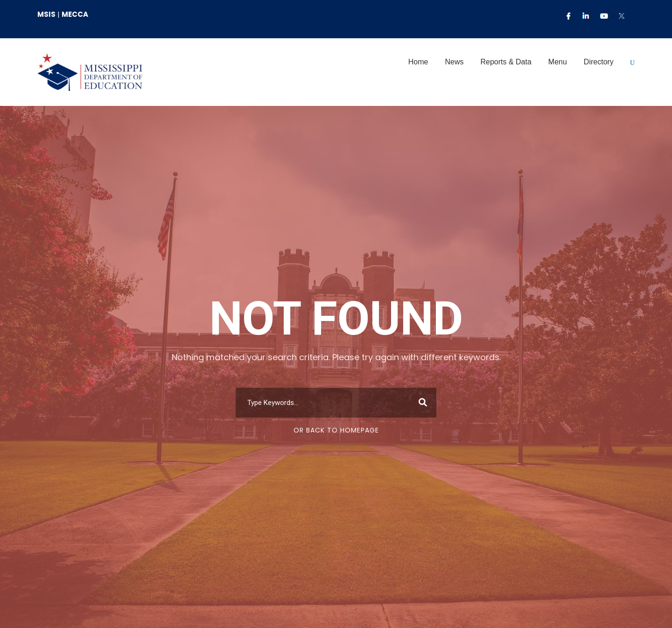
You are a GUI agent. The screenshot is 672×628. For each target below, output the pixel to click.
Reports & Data (506, 62)
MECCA (75, 14)
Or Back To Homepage (336, 430)
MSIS (46, 14)
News (454, 62)
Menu (558, 62)
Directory (599, 62)
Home (418, 62)
